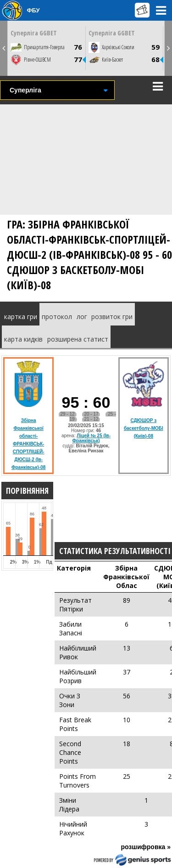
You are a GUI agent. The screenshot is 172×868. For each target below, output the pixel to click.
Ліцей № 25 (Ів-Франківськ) (92, 438)
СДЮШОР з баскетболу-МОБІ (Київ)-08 (144, 428)
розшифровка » (146, 847)
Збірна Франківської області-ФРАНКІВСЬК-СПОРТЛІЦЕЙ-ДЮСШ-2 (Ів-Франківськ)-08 (28, 444)
